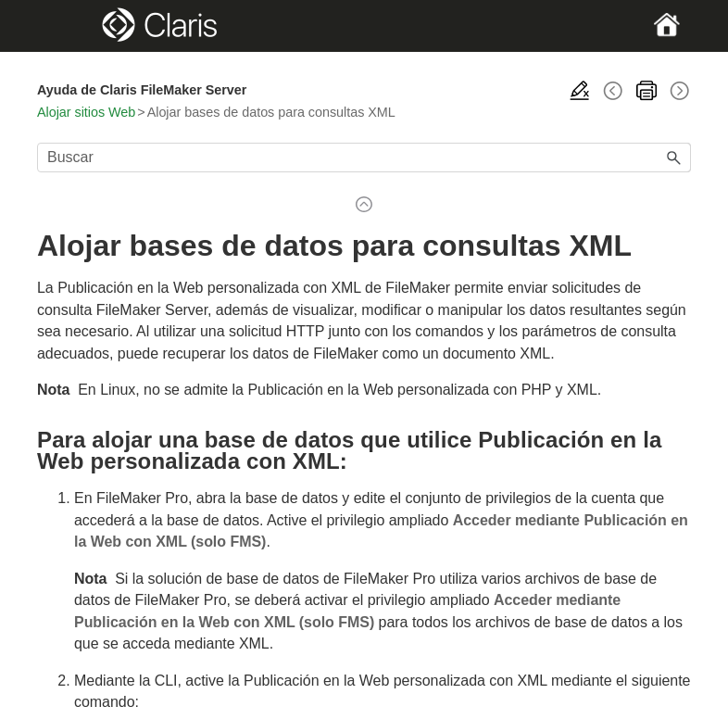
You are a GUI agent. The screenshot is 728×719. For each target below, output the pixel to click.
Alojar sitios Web (86, 112)
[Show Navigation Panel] (69, 26)
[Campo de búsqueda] (364, 158)
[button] (674, 158)
